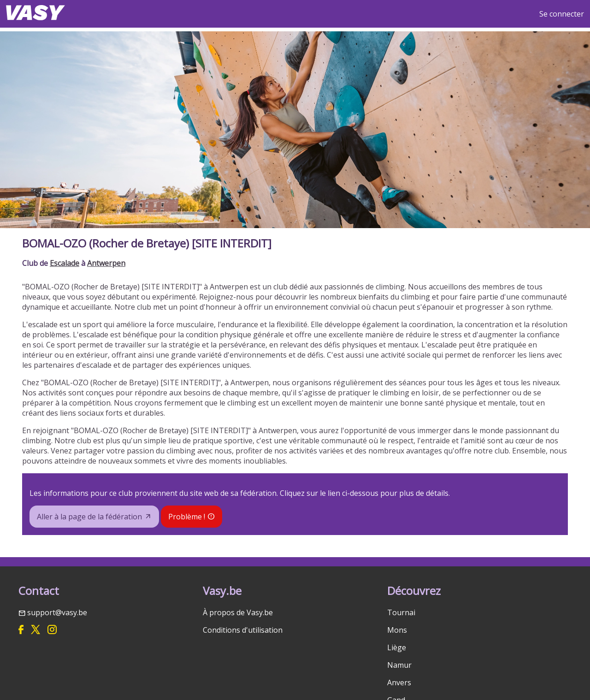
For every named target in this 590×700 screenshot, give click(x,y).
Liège (397, 647)
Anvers (399, 682)
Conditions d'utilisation (243, 630)
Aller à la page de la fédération (89, 517)
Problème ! (187, 517)
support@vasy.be (57, 612)
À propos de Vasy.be (238, 612)
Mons (397, 630)
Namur (399, 665)
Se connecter (562, 14)
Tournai (401, 612)
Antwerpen (106, 263)
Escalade (65, 263)
